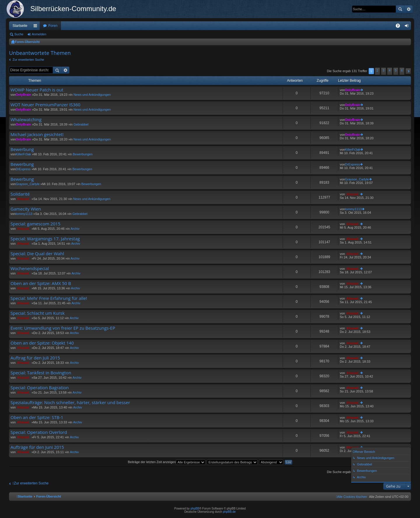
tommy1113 (24, 214)
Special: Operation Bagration (40, 388)
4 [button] (390, 70)
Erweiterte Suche (408, 9)
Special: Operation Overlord (39, 432)
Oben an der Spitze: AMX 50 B (41, 283)
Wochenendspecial (30, 268)
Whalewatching (26, 120)
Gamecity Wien (26, 209)
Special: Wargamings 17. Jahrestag (45, 239)
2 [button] (377, 70)
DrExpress (23, 169)
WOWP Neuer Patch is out (37, 90)
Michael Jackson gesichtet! (37, 134)
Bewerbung (22, 149)
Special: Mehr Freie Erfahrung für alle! (49, 298)
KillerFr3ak (23, 154)
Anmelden (39, 34)
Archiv (75, 229)
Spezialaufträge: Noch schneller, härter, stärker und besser (70, 403)
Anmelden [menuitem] (408, 27)
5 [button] (396, 70)
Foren (53, 26)
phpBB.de (229, 512)
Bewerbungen (83, 154)
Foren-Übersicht (27, 42)
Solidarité (20, 194)
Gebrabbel (81, 124)
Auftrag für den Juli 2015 (35, 358)
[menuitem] (351, 497)
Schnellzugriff (36, 27)
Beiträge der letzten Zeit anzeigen (167, 462)
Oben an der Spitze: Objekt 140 (42, 343)
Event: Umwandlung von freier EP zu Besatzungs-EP (63, 328)
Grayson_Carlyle (28, 184)
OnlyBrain (23, 95)
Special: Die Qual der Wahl (37, 254)
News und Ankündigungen (92, 95)
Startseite (20, 26)
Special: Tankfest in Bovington (41, 373)
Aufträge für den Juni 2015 (37, 447)
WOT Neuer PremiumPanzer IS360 (45, 105)
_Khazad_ (23, 199)
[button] (408, 71)
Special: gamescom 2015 (35, 224)
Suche (400, 9)
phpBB (195, 509)
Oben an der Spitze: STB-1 (37, 417)
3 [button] (384, 70)
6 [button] (402, 70)
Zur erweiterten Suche (28, 60)
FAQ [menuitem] (400, 27)
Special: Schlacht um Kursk (38, 313)
